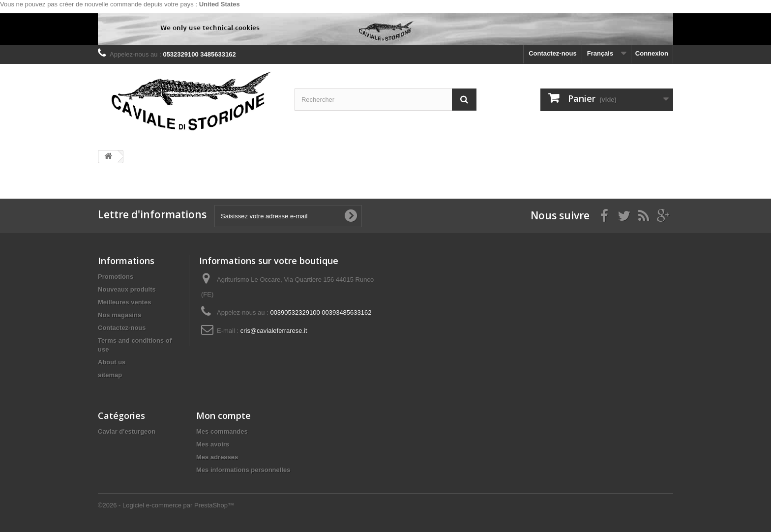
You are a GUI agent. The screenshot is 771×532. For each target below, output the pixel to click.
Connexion (652, 53)
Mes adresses (217, 457)
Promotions (116, 277)
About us (112, 362)
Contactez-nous (553, 53)
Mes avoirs (213, 444)
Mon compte (223, 415)
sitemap (110, 375)
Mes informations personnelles (243, 470)
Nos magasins (119, 315)
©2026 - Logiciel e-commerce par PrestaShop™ (166, 505)
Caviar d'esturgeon (127, 431)
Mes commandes (222, 431)
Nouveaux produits (127, 289)
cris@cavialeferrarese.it (274, 331)
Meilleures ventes (124, 302)
